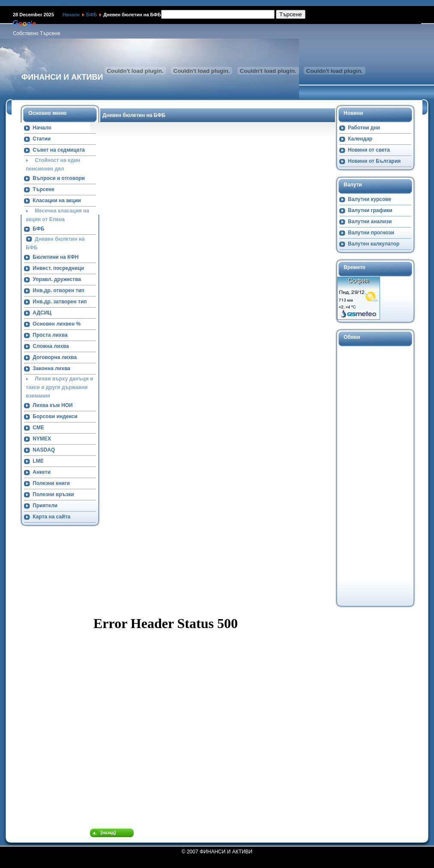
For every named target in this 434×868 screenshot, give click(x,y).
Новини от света (369, 150)
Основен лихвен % (57, 324)
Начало (71, 15)
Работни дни (364, 128)
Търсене (43, 189)
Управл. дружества (57, 279)
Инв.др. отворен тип (58, 290)
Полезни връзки (53, 494)
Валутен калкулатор (374, 244)
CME (38, 428)
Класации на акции (57, 201)
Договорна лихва (55, 357)
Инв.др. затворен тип (60, 302)
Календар (360, 139)
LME (38, 461)
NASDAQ (44, 450)
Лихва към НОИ (52, 405)
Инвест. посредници (58, 268)
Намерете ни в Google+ (217, 3)
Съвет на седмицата (59, 150)
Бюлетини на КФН (55, 257)
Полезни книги (51, 483)
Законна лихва (51, 368)
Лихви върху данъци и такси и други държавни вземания (59, 387)
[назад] (108, 833)
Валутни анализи (370, 221)
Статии (42, 139)
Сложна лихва (51, 346)
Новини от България (374, 161)
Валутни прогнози (371, 233)
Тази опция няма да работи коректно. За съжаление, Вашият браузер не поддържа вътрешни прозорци (217, 719)
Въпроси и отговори (59, 178)
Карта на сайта (51, 517)
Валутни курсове (370, 199)
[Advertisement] (371, 475)
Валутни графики (370, 210)
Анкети (42, 472)
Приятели (45, 506)
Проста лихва (50, 335)
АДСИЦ (42, 313)
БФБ (91, 15)
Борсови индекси (55, 416)
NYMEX (42, 439)
